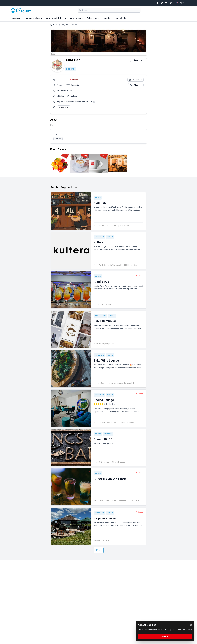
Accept (165, 637)
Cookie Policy (187, 630)
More (99, 550)
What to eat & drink (56, 18)
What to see (77, 18)
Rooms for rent (100, 316)
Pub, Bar (64, 25)
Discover (17, 18)
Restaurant (108, 434)
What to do (93, 18)
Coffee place (99, 237)
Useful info (122, 18)
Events (108, 18)
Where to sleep (34, 18)
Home (56, 25)
